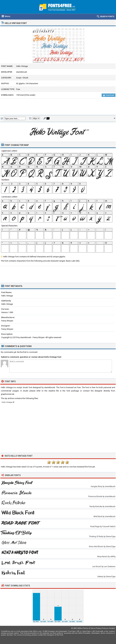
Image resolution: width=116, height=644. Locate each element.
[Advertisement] (58, 107)
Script (19, 78)
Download (109, 95)
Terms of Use (88, 628)
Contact (112, 628)
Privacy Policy (101, 628)
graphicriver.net (8, 394)
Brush (26, 78)
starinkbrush (22, 72)
